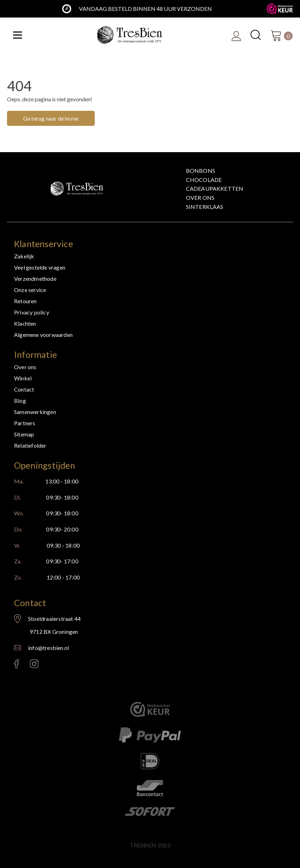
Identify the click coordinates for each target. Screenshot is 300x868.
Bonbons (201, 171)
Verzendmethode (35, 279)
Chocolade (204, 180)
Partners (25, 423)
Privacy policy (32, 312)
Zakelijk (24, 256)
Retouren (25, 301)
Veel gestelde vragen (40, 267)
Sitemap (24, 434)
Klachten (25, 323)
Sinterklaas (205, 207)
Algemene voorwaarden (43, 335)
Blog (20, 401)
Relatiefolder (30, 445)
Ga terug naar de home (51, 118)
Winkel (23, 378)
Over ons (200, 198)
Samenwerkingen (35, 412)
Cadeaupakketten (215, 188)
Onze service (30, 290)
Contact (24, 389)
